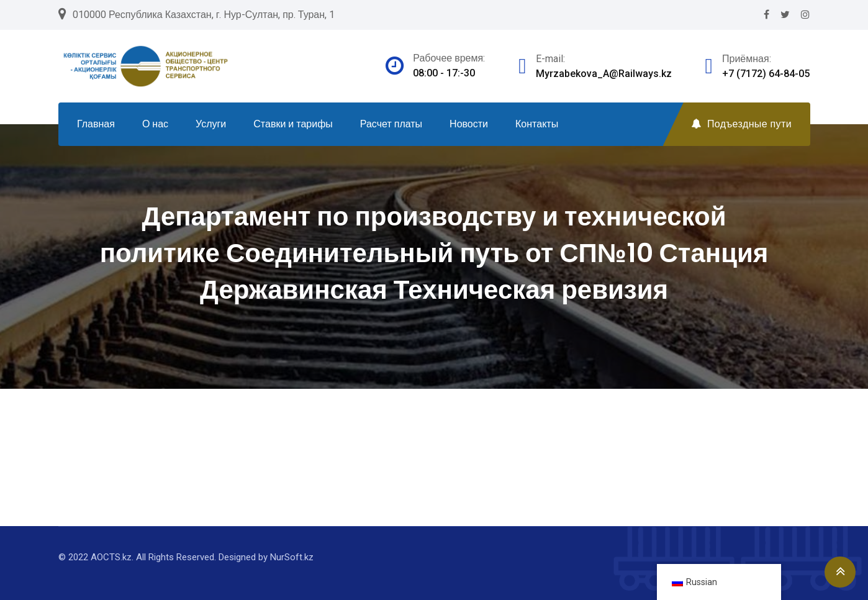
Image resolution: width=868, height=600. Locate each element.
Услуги (211, 124)
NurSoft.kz (292, 557)
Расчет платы (391, 124)
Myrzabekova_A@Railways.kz (604, 74)
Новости (469, 124)
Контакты (537, 124)
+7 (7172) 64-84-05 (766, 74)
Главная (96, 124)
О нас (155, 124)
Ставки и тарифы (293, 124)
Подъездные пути (741, 124)
